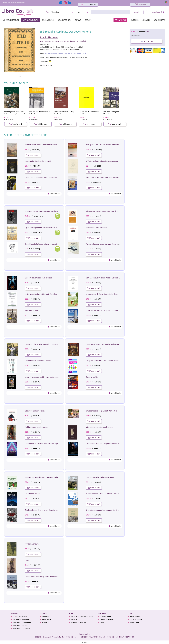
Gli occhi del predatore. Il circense (38, 278)
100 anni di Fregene (111, 112)
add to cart (16, 124)
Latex (27, 560)
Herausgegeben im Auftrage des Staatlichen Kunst (65, 53)
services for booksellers (22, 622)
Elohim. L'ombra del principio (36, 427)
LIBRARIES (146, 20)
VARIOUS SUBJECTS (30, 20)
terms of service (136, 619)
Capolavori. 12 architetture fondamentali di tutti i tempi (101, 112)
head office (47, 619)
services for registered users (82, 616)
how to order (106, 616)
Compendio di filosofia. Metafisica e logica (42, 443)
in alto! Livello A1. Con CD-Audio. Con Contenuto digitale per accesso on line (117, 494)
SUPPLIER (135, 20)
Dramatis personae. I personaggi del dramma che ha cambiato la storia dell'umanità (120, 510)
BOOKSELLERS (159, 20)
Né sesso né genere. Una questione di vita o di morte (107, 211)
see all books (55, 194)
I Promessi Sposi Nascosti (96, 228)
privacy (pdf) (135, 622)
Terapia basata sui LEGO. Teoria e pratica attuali (105, 361)
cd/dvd (78, 20)
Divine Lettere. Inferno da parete (38, 361)
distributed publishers (21, 619)
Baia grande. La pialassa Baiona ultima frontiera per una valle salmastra (115, 145)
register (93, 5)
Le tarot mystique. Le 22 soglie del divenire (42, 377)
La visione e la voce (33, 494)
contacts (46, 622)
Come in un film (92, 377)
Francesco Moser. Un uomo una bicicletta (41, 211)
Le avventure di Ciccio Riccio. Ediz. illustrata (103, 294)
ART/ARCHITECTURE (11, 20)
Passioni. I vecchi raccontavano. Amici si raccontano (107, 244)
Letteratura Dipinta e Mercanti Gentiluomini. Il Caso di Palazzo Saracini (54, 294)
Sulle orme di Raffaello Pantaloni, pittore (102, 177)
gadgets (89, 20)
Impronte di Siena (32, 310)
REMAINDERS (120, 20)
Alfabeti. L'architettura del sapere (99, 427)
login (83, 5)
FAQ (102, 622)
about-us (46, 616)
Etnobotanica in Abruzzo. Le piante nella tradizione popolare (50, 477)
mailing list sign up (79, 622)
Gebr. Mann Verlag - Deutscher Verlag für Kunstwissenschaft (63, 41)
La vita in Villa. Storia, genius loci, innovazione (43, 344)
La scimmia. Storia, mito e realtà (38, 161)
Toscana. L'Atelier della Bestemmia (100, 477)
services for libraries (21, 625)
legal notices (135, 616)
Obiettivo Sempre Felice (35, 411)
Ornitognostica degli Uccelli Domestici (101, 411)
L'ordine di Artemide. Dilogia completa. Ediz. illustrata (107, 443)
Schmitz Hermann (49, 37)
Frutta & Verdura (32, 544)
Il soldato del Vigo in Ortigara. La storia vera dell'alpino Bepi (110, 310)
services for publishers (21, 628)
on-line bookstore (20, 616)
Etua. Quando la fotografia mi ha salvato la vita (44, 244)
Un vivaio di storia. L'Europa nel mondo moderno (73, 112)
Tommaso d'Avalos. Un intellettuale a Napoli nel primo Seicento (112, 344)
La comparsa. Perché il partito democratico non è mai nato (49, 576)
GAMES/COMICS (48, 20)
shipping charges (107, 619)
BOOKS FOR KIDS (65, 20)
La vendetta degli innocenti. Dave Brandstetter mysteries (48, 177)
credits (85, 642)
